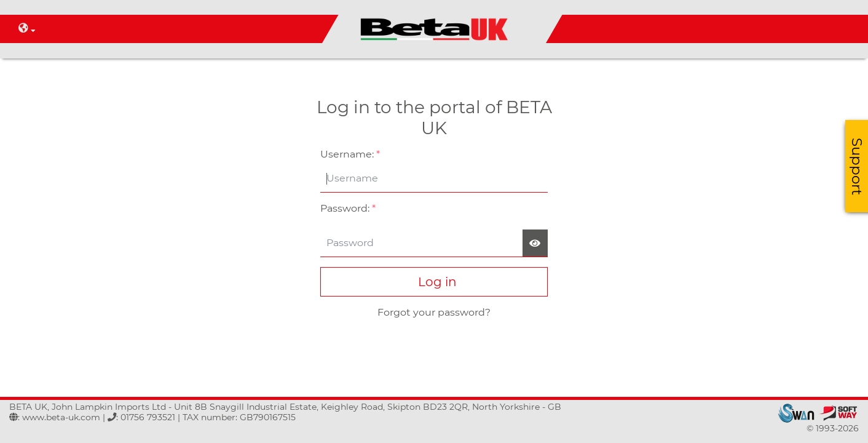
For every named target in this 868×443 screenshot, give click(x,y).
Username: (350, 154)
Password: (348, 208)
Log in (434, 282)
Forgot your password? (434, 312)
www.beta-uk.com (61, 417)
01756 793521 (148, 417)
